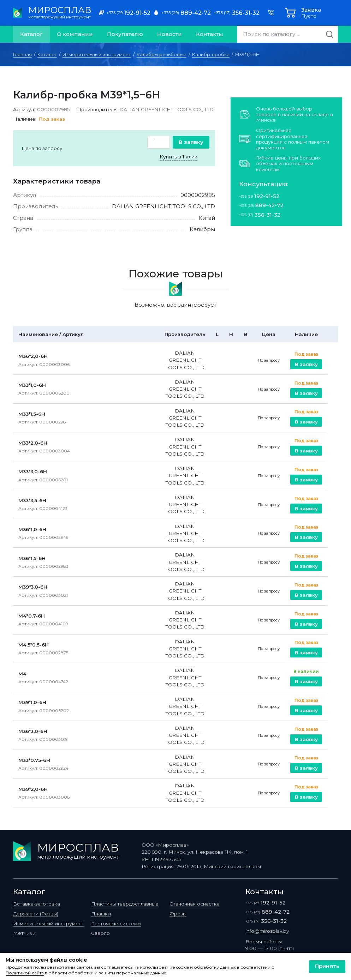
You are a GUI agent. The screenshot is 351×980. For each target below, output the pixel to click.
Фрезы (178, 914)
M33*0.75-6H (34, 760)
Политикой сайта (25, 973)
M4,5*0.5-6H (34, 645)
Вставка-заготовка (37, 904)
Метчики (24, 933)
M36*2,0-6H (33, 356)
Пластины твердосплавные (125, 904)
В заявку (191, 142)
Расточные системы (116, 924)
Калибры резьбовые (162, 55)
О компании (75, 34)
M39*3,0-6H (33, 587)
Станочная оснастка (195, 904)
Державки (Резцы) (36, 914)
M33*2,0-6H (33, 443)
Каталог (31, 34)
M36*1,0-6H (32, 529)
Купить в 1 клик (179, 157)
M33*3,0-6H (33, 471)
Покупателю (125, 34)
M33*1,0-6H (32, 385)
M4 (22, 674)
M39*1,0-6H (32, 702)
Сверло (100, 933)
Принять (327, 966)
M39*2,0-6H (33, 789)
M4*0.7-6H (32, 616)
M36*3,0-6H (33, 731)
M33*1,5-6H (32, 414)
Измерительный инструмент (97, 55)
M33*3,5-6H (32, 500)
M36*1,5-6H (32, 558)
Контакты (210, 34)
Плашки (101, 914)
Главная (22, 55)
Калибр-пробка (211, 55)
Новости (169, 34)
